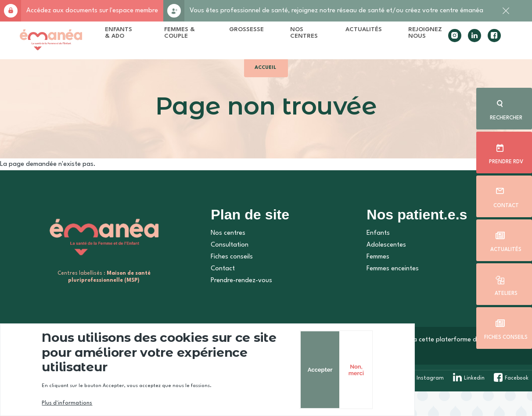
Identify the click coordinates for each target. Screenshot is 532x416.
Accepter (422, 377)
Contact (506, 204)
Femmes (373, 282)
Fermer (506, 15)
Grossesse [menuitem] (250, 32)
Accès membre (11, 11)
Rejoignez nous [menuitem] (427, 35)
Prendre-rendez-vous (237, 305)
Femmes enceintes (387, 293)
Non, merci (459, 377)
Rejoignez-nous (174, 11)
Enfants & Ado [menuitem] (142, 35)
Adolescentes (381, 270)
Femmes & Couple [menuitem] (194, 39)
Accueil (266, 78)
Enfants (373, 258)
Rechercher (506, 117)
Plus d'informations (79, 403)
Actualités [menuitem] (365, 32)
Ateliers (506, 292)
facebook (482, 42)
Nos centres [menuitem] (307, 35)
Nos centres (224, 258)
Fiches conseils (506, 336)
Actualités (506, 248)
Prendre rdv (506, 161)
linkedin (462, 42)
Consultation (225, 270)
